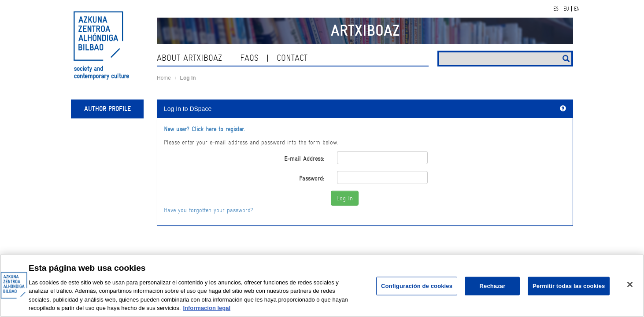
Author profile (107, 109)
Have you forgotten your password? (209, 210)
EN (577, 9)
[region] (322, 286)
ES (556, 9)
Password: (311, 178)
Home (164, 78)
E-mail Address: (304, 158)
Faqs (249, 58)
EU (566, 9)
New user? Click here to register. (204, 129)
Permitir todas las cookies (569, 286)
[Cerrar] (630, 284)
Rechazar (493, 286)
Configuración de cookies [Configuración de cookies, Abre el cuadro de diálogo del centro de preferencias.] (417, 286)
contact (292, 58)
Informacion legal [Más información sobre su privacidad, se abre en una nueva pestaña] (207, 308)
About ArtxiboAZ (189, 58)
